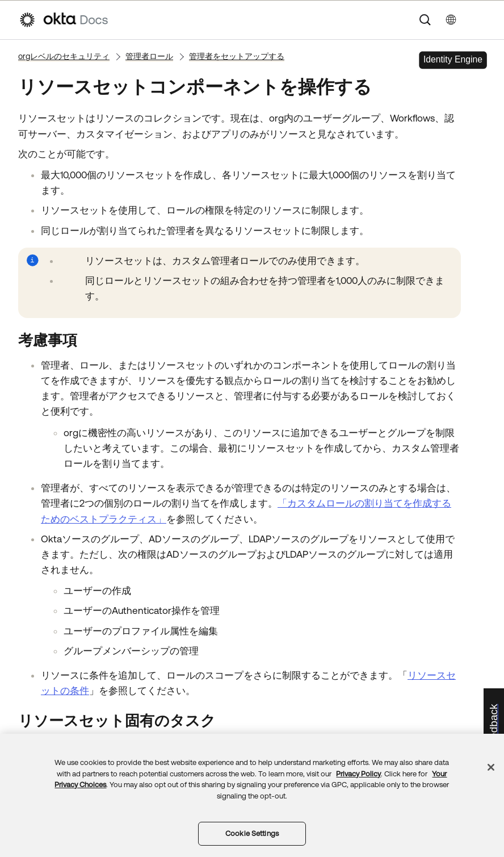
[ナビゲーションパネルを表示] (480, 20)
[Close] (491, 767)
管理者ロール (149, 56)
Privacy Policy (358, 774)
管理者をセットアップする (237, 56)
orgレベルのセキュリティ (64, 56)
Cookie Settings (252, 833)
